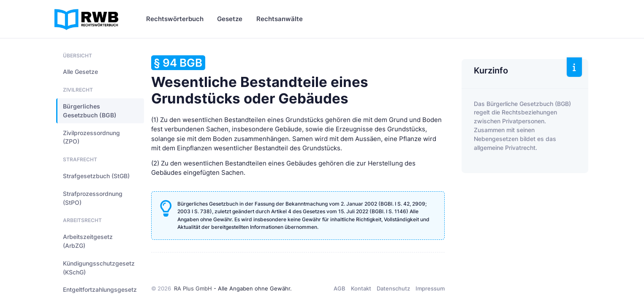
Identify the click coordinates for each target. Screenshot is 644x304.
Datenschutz (393, 288)
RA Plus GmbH (193, 288)
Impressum (430, 288)
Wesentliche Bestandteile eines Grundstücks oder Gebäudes (260, 81)
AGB (340, 288)
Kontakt (361, 288)
